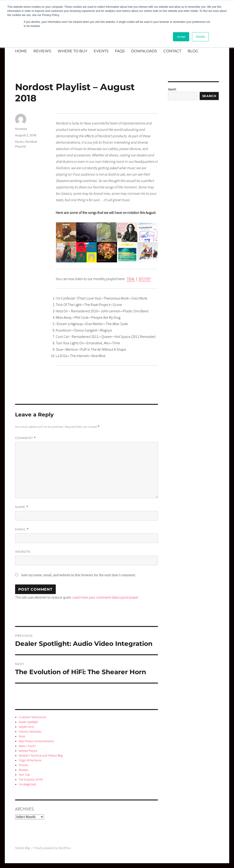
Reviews (24, 770)
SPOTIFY (145, 279)
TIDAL (131, 279)
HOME (21, 51)
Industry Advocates (30, 732)
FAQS (120, 51)
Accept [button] (181, 37)
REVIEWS (42, 51)
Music (19, 142)
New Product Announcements (36, 741)
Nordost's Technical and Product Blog (41, 756)
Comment (25, 438)
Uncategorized (27, 784)
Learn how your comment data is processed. (105, 597)
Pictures (23, 765)
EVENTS (101, 51)
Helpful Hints (26, 727)
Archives (24, 809)
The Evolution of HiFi (31, 780)
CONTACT (172, 51)
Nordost (21, 129)
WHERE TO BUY (72, 51)
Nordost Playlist (28, 751)
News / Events (27, 746)
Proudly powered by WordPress (52, 848)
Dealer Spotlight (28, 722)
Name (22, 507)
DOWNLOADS (144, 51)
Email (22, 529)
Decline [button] (200, 37)
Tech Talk (24, 775)
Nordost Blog (23, 848)
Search (172, 89)
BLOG (193, 51)
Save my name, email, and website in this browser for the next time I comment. (78, 575)
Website (23, 552)
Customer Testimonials (32, 717)
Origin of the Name (30, 760)
